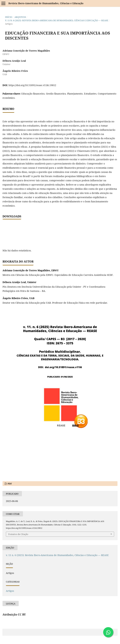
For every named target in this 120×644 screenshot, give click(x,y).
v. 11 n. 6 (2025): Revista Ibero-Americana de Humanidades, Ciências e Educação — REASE (57, 20)
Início (9, 17)
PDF (10, 484)
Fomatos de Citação (18, 534)
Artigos (10, 591)
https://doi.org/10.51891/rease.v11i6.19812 (32, 85)
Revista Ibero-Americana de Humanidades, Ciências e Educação (46, 3)
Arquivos (20, 17)
